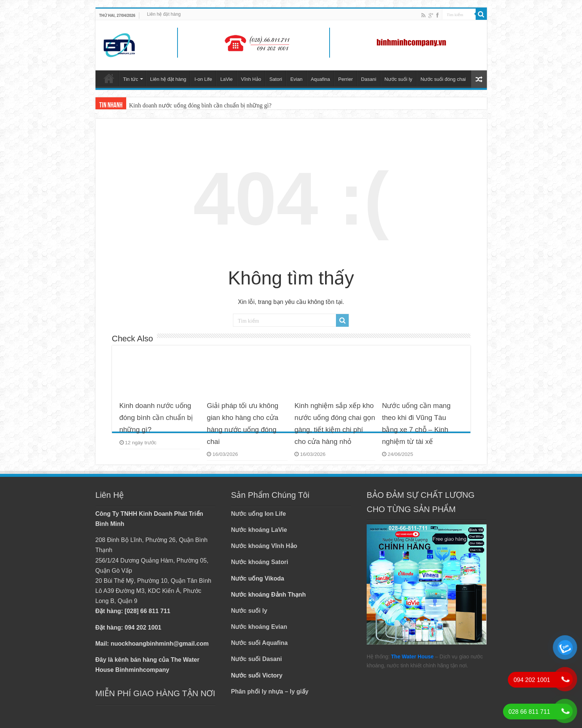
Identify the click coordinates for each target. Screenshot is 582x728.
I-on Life (203, 79)
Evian (296, 79)
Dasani (369, 79)
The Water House (412, 657)
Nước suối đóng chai (443, 79)
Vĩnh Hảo (251, 79)
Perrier (345, 79)
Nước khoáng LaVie (259, 530)
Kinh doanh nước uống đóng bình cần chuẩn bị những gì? (200, 105)
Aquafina (320, 79)
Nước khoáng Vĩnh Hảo (264, 546)
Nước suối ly (398, 79)
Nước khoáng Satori (260, 562)
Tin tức (131, 79)
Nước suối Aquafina (259, 643)
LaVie (226, 79)
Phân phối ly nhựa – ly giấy (270, 692)
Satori (276, 79)
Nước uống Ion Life (259, 514)
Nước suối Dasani (257, 659)
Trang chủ (109, 78)
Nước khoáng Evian (259, 627)
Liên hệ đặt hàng (164, 14)
